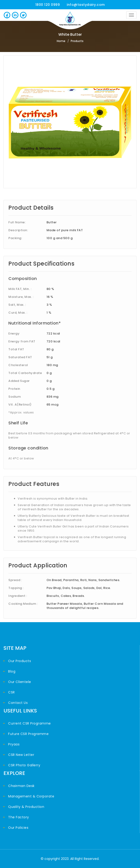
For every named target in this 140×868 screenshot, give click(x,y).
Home (61, 41)
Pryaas (14, 744)
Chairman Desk (21, 786)
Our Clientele (20, 682)
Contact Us (18, 703)
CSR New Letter (21, 755)
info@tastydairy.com (86, 5)
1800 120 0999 (48, 5)
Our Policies (18, 828)
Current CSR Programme (30, 723)
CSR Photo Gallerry (24, 765)
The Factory (19, 817)
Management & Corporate (31, 796)
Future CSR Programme (28, 734)
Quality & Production (26, 807)
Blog (12, 671)
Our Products (20, 661)
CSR (12, 692)
